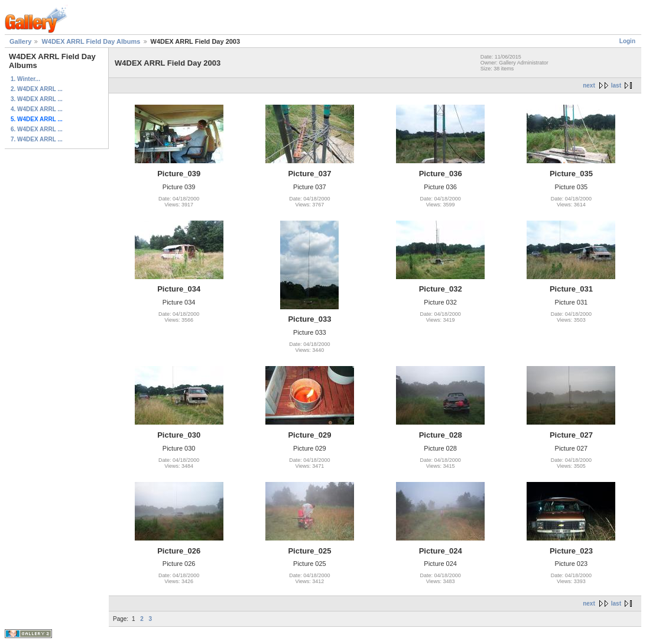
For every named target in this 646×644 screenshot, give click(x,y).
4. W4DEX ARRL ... (37, 109)
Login (627, 41)
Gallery (20, 41)
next (589, 85)
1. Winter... (25, 79)
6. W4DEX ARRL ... (37, 129)
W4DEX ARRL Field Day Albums (91, 41)
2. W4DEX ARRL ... (37, 89)
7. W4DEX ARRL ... (37, 139)
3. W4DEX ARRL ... (37, 99)
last (616, 85)
